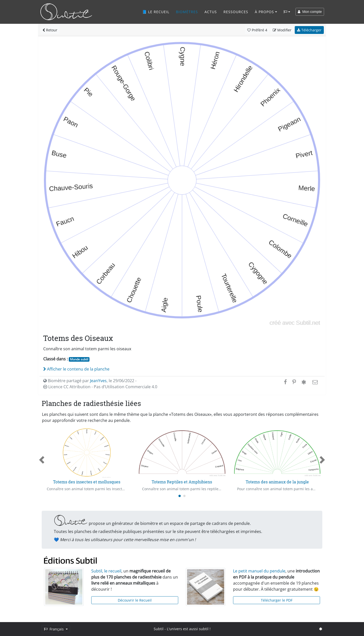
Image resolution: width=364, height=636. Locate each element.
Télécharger (309, 30)
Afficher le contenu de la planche (76, 369)
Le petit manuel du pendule (259, 571)
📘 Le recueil (156, 12)
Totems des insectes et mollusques (87, 482)
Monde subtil (79, 359)
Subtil (159, 629)
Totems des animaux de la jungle (277, 482)
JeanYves (98, 381)
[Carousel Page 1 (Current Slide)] (180, 496)
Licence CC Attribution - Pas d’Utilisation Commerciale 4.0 (100, 387)
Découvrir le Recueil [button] (135, 600)
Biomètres (187, 12)
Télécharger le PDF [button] (277, 600)
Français (54, 629)
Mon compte (310, 12)
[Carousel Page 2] (184, 496)
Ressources (236, 12)
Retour (50, 30)
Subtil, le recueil (106, 571)
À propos (264, 12)
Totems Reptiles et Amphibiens (182, 482)
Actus (211, 12)
